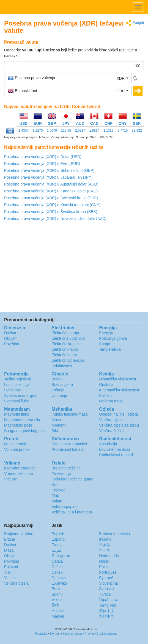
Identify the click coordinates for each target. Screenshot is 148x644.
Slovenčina (109, 583)
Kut (55, 485)
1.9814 (94, 131)
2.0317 (80, 131)
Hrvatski (59, 611)
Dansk (57, 572)
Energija (106, 333)
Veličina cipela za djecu (119, 425)
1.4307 (24, 131)
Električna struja (65, 333)
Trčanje (58, 390)
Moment (59, 425)
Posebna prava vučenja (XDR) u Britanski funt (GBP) (49, 170)
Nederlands (109, 556)
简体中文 (107, 611)
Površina (12, 344)
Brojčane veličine (66, 468)
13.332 (137, 131)
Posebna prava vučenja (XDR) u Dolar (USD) (43, 157)
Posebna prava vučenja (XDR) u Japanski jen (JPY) (48, 177)
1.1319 (109, 131)
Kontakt (55, 634)
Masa (56, 420)
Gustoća (106, 385)
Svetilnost (13, 390)
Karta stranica (72, 634)
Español (59, 539)
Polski (104, 567)
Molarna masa (111, 401)
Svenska (106, 589)
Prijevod (59, 490)
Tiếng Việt (108, 605)
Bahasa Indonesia (114, 534)
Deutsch (59, 578)
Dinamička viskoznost (118, 379)
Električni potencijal (68, 360)
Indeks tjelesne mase (70, 414)
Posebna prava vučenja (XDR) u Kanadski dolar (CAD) (51, 191)
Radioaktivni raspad (116, 455)
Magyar (58, 616)
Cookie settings (107, 634)
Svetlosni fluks (16, 401)
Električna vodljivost (69, 338)
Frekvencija (62, 474)
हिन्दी (55, 605)
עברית (57, 600)
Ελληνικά (59, 583)
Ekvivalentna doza (115, 449)
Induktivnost (62, 366)
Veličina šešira (111, 431)
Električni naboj (65, 349)
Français (59, 545)
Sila (55, 431)
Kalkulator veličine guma (73, 479)
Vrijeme (11, 479)
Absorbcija (108, 444)
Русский (106, 578)
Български (61, 556)
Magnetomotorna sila (22, 420)
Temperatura (110, 349)
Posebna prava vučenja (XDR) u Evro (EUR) (42, 164)
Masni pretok (15, 444)
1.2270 (38, 131)
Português (108, 572)
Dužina (10, 333)
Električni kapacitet (68, 344)
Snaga (105, 344)
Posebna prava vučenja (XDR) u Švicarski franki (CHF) (51, 198)
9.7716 (123, 131)
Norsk (104, 561)
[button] (68, 78)
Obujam (11, 338)
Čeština (58, 567)
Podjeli (135, 23)
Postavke (41, 634)
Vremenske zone (19, 474)
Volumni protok (17, 449)
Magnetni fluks (17, 414)
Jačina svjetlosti (18, 379)
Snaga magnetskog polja (25, 431)
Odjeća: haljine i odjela (118, 414)
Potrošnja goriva (113, 338)
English (58, 534)
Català (57, 561)
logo (74, 7)
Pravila (89, 634)
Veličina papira (64, 507)
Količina (106, 396)
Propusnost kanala (68, 449)
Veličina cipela (111, 420)
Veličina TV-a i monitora (72, 512)
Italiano (105, 539)
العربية (57, 550)
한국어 (105, 550)
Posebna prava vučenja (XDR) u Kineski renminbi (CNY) (52, 205)
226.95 (66, 131)
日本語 (105, 545)
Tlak (55, 496)
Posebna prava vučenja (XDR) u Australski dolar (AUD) (51, 184)
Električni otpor (65, 355)
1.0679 (52, 131)
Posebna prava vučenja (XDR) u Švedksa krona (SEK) (51, 212)
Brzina (57, 379)
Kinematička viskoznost (119, 390)
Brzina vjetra (62, 385)
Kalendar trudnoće (20, 468)
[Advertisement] (74, 268)
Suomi (57, 594)
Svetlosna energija (20, 396)
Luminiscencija (17, 385)
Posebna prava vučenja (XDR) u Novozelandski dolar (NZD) (55, 219)
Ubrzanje (59, 396)
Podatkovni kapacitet (69, 444)
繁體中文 (107, 616)
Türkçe (105, 594)
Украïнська (109, 600)
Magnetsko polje (18, 425)
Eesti (56, 589)
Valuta (57, 501)
